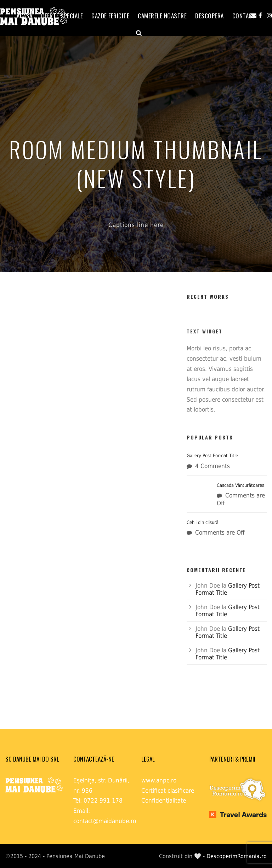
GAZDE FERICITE (110, 16)
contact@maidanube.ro (105, 821)
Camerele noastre (162, 16)
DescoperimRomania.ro (237, 856)
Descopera (209, 16)
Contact (244, 16)
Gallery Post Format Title (212, 456)
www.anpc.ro (159, 780)
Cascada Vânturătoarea (241, 485)
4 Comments (212, 466)
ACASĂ (25, 16)
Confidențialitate (164, 800)
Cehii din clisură (203, 522)
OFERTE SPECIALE (62, 16)
